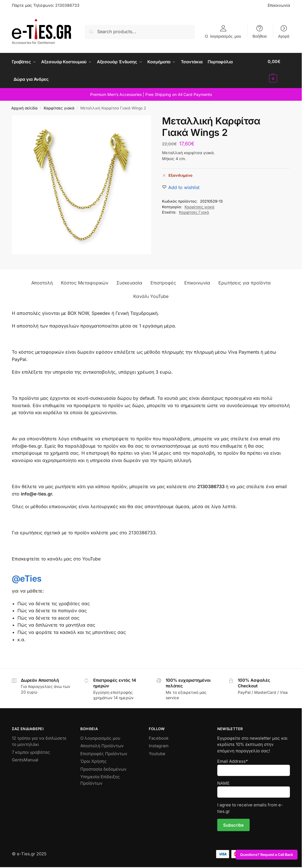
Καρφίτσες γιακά (59, 107)
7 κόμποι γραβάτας (31, 751)
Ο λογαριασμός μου (223, 36)
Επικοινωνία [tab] (197, 282)
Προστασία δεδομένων (103, 768)
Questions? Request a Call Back (267, 855)
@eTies (27, 577)
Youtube (157, 753)
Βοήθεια (260, 36)
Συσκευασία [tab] (129, 282)
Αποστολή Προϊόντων (102, 745)
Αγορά (284, 36)
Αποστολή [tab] (42, 282)
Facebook (159, 737)
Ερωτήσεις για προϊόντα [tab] (245, 282)
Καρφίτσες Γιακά (194, 211)
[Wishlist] (184, 186)
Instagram (159, 745)
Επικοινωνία (279, 5)
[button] (279, 70)
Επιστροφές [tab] (163, 282)
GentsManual (25, 759)
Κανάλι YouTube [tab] (151, 295)
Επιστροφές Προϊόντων (104, 753)
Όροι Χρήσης (94, 760)
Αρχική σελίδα (24, 107)
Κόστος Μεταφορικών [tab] (85, 282)
